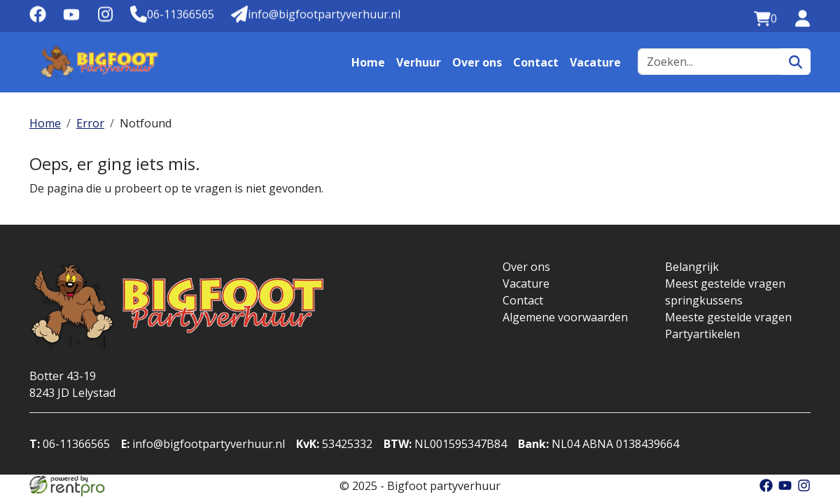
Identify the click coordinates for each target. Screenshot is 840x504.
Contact (536, 62)
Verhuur (419, 62)
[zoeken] (796, 62)
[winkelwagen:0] (765, 19)
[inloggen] (802, 19)
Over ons (477, 62)
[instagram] (105, 19)
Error (90, 123)
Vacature (595, 62)
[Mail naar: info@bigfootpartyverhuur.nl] (316, 15)
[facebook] (38, 19)
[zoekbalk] (709, 62)
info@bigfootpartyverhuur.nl (203, 444)
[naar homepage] (99, 62)
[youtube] (71, 19)
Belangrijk (692, 267)
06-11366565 (70, 444)
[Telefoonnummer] (172, 15)
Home (368, 62)
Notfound (146, 123)
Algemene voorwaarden (565, 317)
